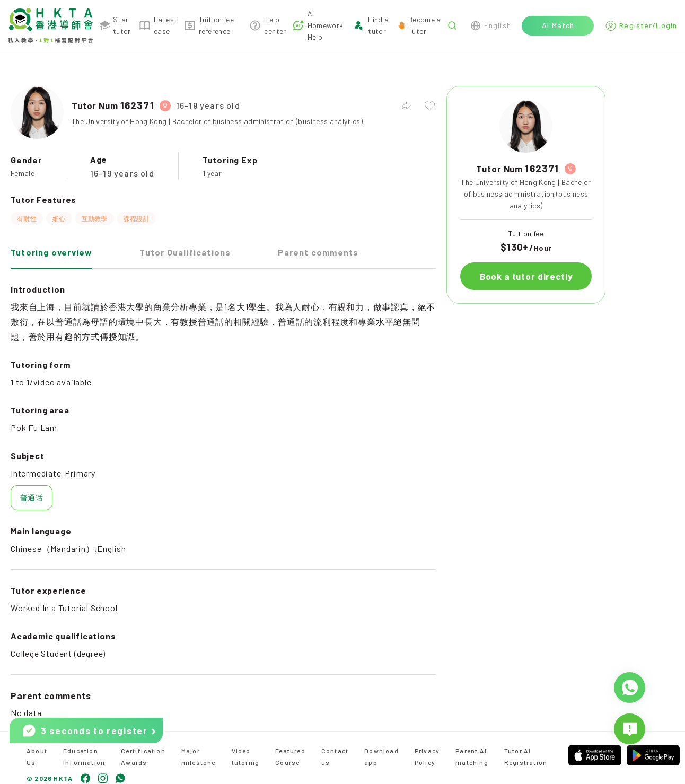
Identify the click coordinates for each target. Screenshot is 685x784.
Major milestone (199, 756)
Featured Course (290, 756)
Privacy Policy (427, 756)
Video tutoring (246, 756)
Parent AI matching (472, 756)
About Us (37, 756)
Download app (381, 756)
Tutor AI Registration (526, 756)
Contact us (335, 756)
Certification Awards (143, 756)
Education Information (84, 756)
